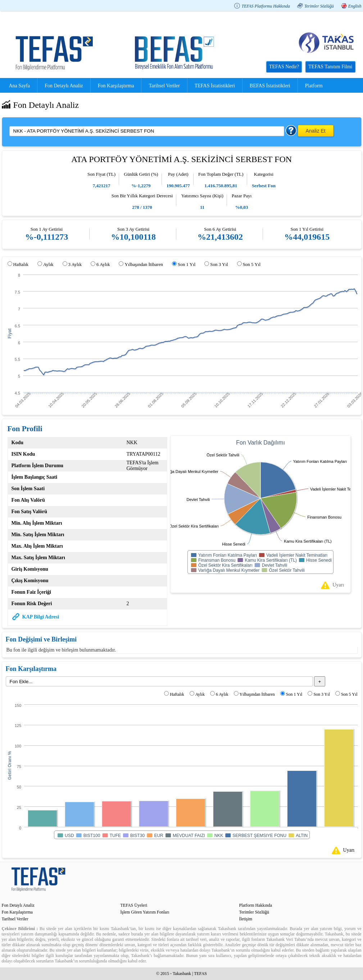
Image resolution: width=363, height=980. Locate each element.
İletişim (246, 919)
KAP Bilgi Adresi (41, 617)
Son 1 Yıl (187, 264)
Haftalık (21, 264)
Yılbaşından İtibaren (144, 264)
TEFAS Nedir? (284, 67)
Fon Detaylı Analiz (64, 86)
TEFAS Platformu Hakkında (266, 6)
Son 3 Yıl (219, 264)
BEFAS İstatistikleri (270, 86)
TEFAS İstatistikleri (215, 86)
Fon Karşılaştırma (116, 86)
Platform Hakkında (256, 905)
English (355, 6)
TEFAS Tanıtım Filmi (330, 67)
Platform (314, 86)
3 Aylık (75, 264)
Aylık (48, 264)
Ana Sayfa (20, 86)
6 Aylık (103, 264)
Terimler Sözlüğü (319, 6)
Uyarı (338, 585)
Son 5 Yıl (252, 264)
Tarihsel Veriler (164, 86)
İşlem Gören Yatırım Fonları (145, 912)
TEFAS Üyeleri (134, 905)
